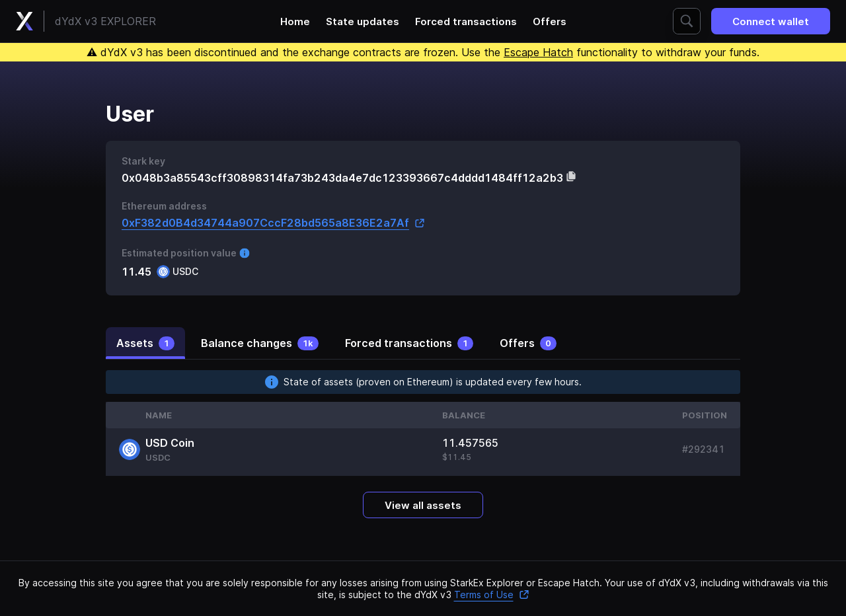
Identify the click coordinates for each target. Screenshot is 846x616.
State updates (363, 21)
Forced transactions (466, 21)
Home (295, 21)
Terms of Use (492, 595)
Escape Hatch (538, 52)
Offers (550, 21)
